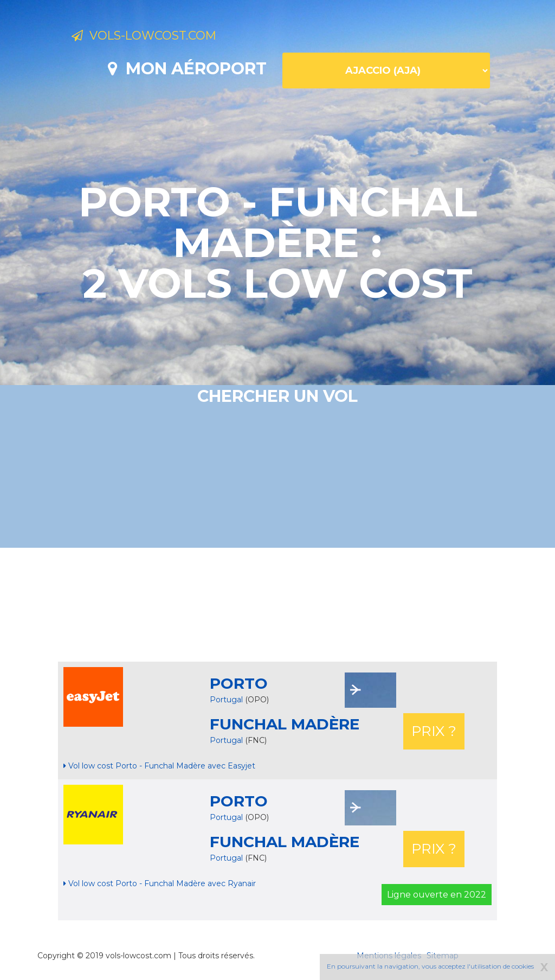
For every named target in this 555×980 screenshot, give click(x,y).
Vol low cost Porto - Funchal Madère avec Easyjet (159, 766)
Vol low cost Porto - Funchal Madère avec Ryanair (160, 883)
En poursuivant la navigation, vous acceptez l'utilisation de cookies (430, 966)
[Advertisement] (277, 605)
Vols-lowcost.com (159, 37)
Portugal (226, 700)
